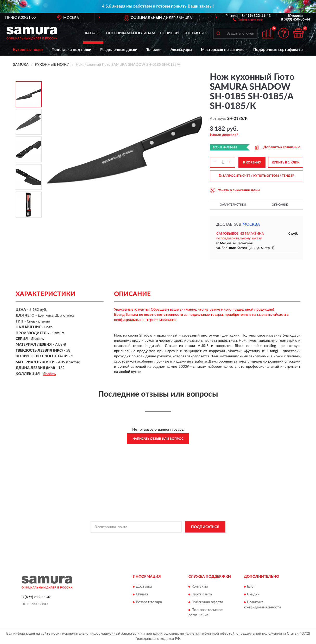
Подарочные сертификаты (278, 50)
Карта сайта (202, 594)
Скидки (253, 594)
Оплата (142, 594)
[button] (248, 19)
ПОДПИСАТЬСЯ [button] (205, 527)
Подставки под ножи (71, 50)
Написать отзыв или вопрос (158, 439)
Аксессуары (181, 50)
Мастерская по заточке (223, 50)
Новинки (169, 33)
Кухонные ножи (28, 50)
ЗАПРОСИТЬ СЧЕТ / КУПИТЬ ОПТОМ (257, 176)
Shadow (50, 374)
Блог (251, 587)
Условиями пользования (203, 538)
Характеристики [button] (233, 205)
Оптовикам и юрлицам (131, 33)
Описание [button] (280, 205)
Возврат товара (149, 602)
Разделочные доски (119, 50)
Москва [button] (251, 224)
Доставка (144, 587)
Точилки (154, 50)
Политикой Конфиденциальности (157, 538)
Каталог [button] (93, 33)
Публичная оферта (207, 602)
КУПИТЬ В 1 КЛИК (286, 162)
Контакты (194, 33)
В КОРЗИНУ (252, 162)
